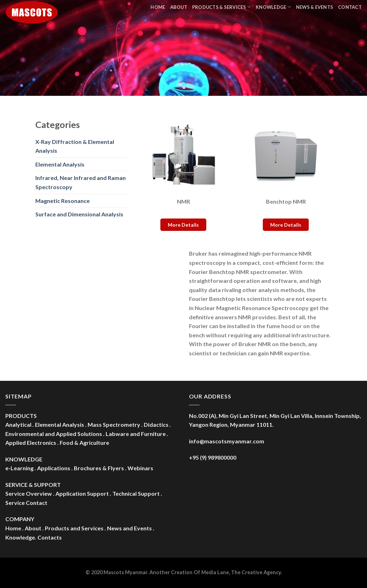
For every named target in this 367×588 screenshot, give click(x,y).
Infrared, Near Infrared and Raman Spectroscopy (81, 182)
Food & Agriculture (84, 443)
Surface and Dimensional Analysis (79, 214)
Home (158, 7)
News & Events (315, 7)
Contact (350, 7)
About (179, 7)
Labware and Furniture (136, 434)
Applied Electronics (31, 443)
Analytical (18, 424)
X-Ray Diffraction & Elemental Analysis (75, 146)
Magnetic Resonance (63, 201)
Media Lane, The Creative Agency (241, 572)
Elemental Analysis (60, 164)
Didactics (156, 424)
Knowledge (273, 7)
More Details (183, 225)
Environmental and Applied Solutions (54, 434)
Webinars (140, 468)
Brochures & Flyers (99, 468)
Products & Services (221, 7)
